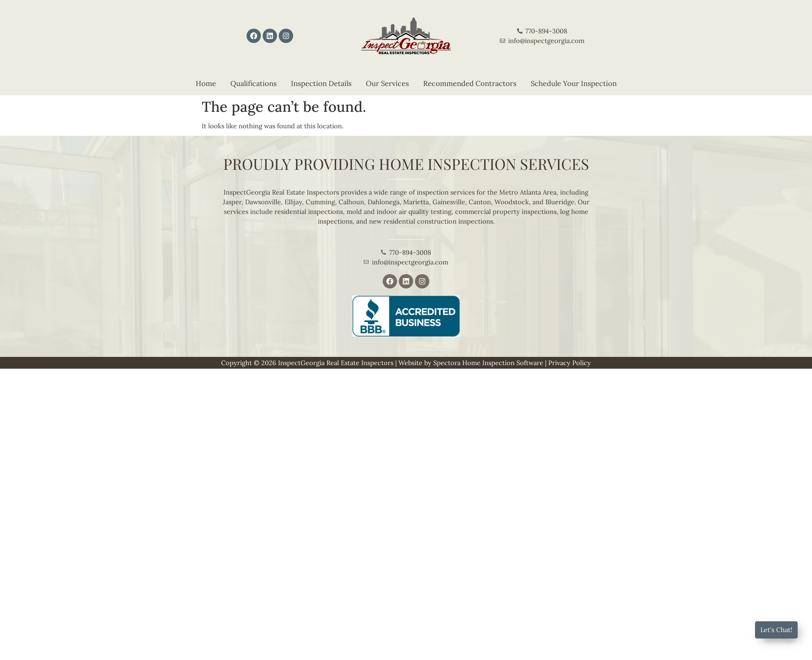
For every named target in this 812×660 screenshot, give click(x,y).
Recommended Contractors (470, 83)
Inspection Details (321, 83)
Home (206, 83)
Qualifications (254, 83)
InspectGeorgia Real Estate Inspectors (336, 363)
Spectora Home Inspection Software (488, 363)
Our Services (387, 83)
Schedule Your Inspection (574, 83)
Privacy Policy (570, 363)
